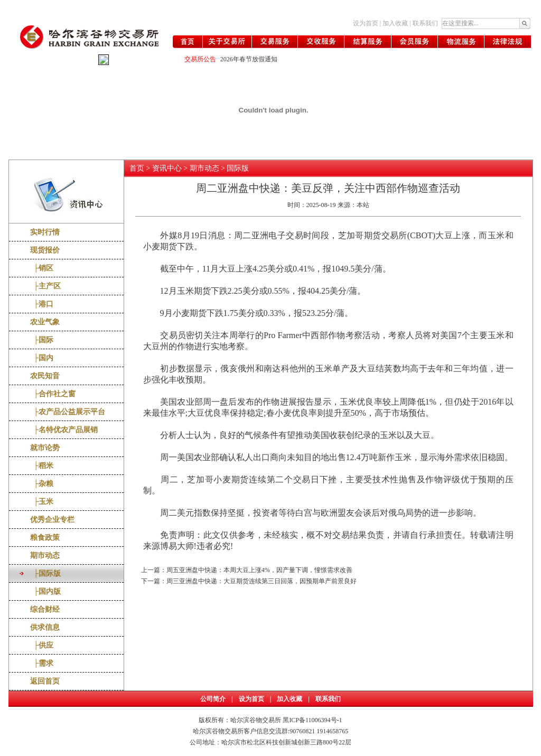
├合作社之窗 (53, 394)
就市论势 (45, 448)
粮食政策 (45, 538)
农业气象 (45, 322)
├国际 (42, 340)
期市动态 (45, 556)
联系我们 (425, 23)
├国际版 (46, 573)
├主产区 (46, 286)
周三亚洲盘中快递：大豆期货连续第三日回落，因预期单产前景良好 (262, 581)
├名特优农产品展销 (64, 430)
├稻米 (42, 466)
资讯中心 (167, 168)
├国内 (42, 358)
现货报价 (45, 250)
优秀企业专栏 (52, 520)
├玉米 (42, 502)
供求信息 (45, 627)
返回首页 (45, 681)
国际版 (238, 168)
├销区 (42, 268)
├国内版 (46, 591)
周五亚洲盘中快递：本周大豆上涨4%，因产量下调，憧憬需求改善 (259, 570)
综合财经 (45, 609)
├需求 (42, 663)
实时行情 (45, 232)
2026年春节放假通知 (249, 59)
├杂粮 (42, 484)
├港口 (42, 304)
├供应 (42, 645)
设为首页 (366, 23)
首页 (137, 168)
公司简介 (213, 699)
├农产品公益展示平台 (68, 412)
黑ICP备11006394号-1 (312, 720)
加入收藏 (395, 23)
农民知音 (45, 376)
